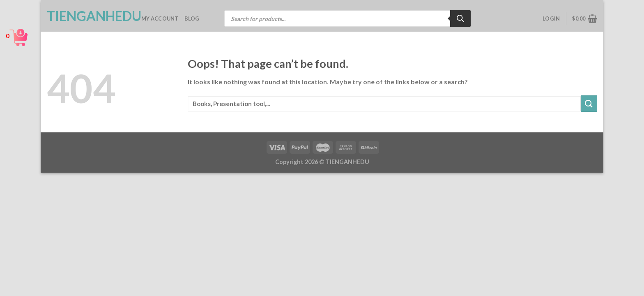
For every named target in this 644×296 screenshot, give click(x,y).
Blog (192, 18)
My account (160, 18)
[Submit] (589, 103)
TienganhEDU (88, 16)
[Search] (460, 18)
